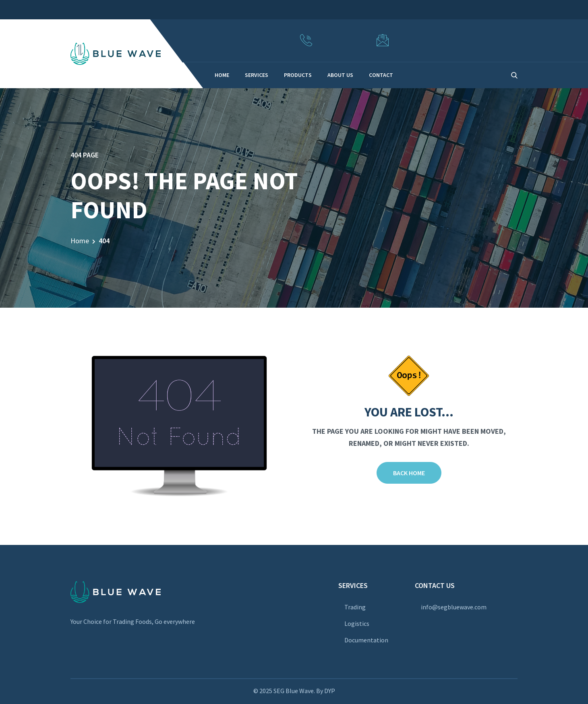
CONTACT (381, 75)
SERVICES (257, 75)
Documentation (366, 640)
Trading (355, 607)
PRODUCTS (298, 75)
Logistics (357, 623)
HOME (222, 75)
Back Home (409, 473)
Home (80, 241)
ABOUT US (340, 75)
